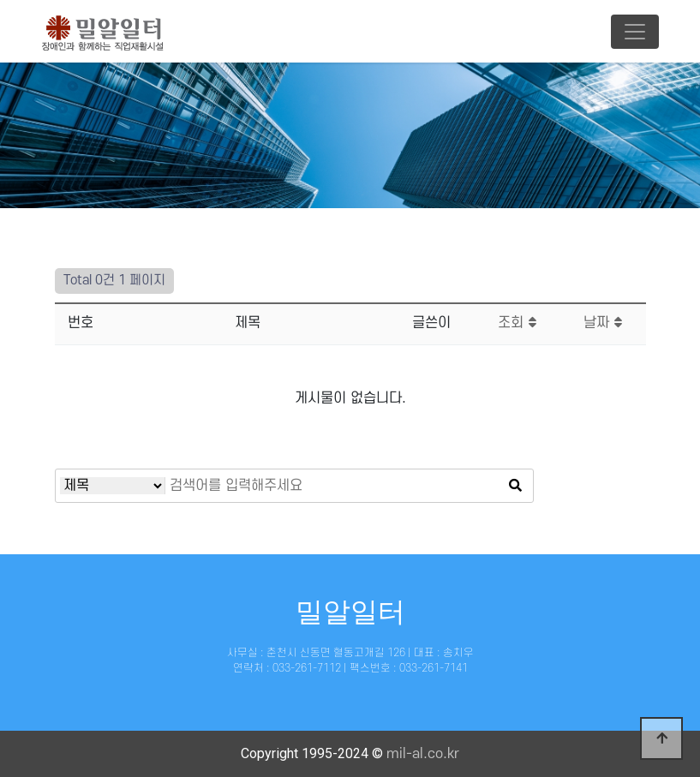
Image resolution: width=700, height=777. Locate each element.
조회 (517, 323)
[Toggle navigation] (635, 32)
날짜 (603, 323)
